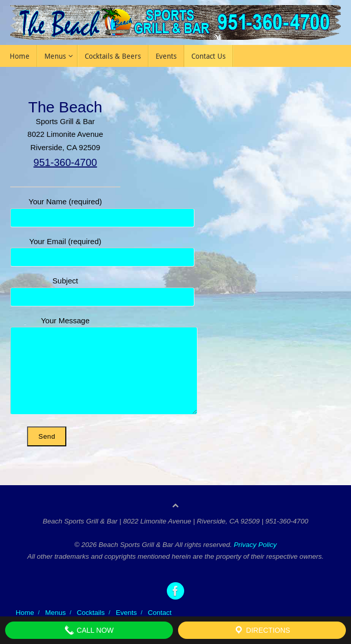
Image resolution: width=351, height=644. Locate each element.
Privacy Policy (255, 545)
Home (25, 613)
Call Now (89, 630)
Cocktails (91, 613)
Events (126, 613)
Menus (55, 613)
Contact (160, 613)
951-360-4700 (66, 162)
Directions (262, 630)
